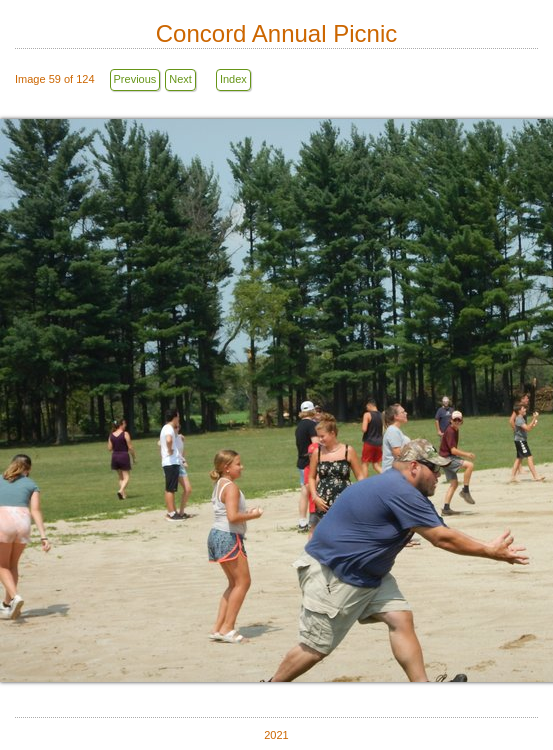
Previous (135, 79)
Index (233, 79)
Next (180, 79)
